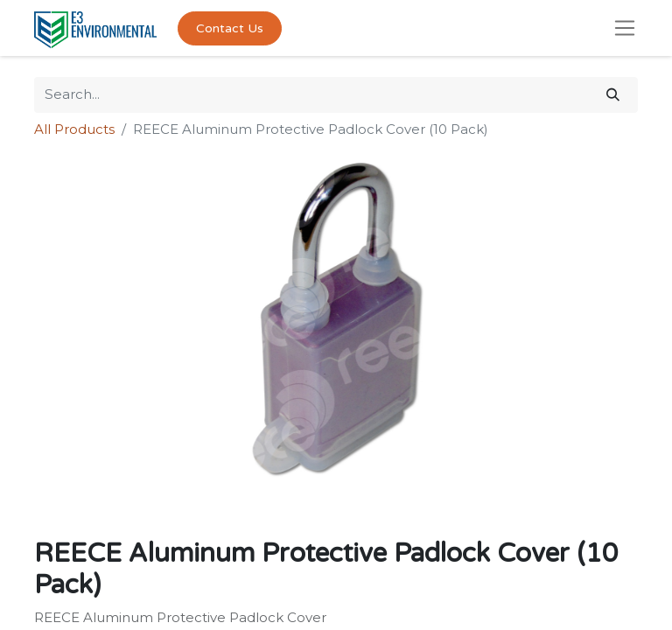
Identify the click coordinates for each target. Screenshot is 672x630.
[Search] (613, 95)
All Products (74, 129)
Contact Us (230, 28)
